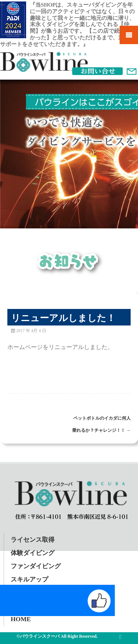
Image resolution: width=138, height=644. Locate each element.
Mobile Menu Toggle (129, 35)
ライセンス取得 (33, 540)
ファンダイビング (36, 566)
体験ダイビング (33, 553)
